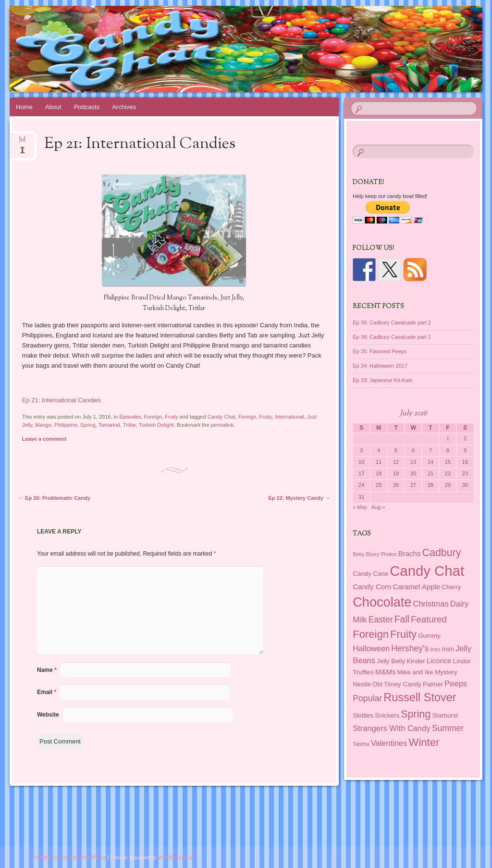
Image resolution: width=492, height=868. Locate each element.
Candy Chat (221, 417)
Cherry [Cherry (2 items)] (451, 587)
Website (48, 715)
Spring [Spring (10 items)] (416, 714)
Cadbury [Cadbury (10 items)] (442, 553)
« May (360, 507)
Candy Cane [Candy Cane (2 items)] (370, 574)
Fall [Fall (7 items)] (402, 619)
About (53, 107)
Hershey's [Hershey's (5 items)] (410, 648)
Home (24, 107)
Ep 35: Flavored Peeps (380, 351)
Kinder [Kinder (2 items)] (416, 661)
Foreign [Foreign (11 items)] (371, 634)
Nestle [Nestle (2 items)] (362, 684)
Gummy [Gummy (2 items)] (429, 636)
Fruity (172, 417)
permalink (222, 425)
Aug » (378, 507)
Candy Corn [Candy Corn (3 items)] (372, 587)
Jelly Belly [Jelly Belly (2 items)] (391, 661)
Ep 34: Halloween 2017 (380, 366)
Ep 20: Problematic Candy (54, 498)
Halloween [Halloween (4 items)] (371, 648)
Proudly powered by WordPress (69, 857)
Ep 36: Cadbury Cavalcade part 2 (392, 322)
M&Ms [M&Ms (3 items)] (386, 672)
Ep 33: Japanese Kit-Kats (382, 380)
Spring (88, 425)
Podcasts (87, 107)
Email (47, 692)
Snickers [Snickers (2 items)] (387, 715)
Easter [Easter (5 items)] (381, 620)
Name (47, 670)
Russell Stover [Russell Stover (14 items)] (420, 697)
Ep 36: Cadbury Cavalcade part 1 (392, 337)
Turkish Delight (156, 425)
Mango (43, 425)
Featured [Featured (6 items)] (429, 619)
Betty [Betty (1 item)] (358, 554)
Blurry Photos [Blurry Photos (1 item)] (381, 554)
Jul (22, 143)
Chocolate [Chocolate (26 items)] (382, 602)
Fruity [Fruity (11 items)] (403, 634)
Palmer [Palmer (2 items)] (433, 684)
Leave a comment (44, 439)
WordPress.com (176, 857)
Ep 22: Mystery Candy (299, 498)
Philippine (66, 425)
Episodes (130, 417)
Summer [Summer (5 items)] (448, 728)
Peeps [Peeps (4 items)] (456, 683)
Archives (124, 107)
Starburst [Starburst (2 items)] (445, 715)
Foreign (153, 417)
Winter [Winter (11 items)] (424, 742)
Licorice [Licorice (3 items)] (439, 661)
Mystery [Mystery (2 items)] (446, 672)
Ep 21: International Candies (61, 400)
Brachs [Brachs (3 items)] (410, 553)
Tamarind (109, 425)
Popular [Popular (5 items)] (367, 698)
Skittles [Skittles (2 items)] (363, 715)
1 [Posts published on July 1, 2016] (448, 438)
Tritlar (129, 425)
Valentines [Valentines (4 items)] (389, 743)
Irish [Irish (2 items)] (448, 649)
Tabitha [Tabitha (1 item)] (361, 744)
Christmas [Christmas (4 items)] (430, 604)
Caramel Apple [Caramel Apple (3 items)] (417, 587)
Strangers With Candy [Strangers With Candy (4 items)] (391, 728)
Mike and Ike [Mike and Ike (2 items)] (415, 672)
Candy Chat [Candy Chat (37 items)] (427, 571)
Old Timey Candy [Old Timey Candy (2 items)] (397, 684)
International (289, 417)
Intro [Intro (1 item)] (435, 649)
